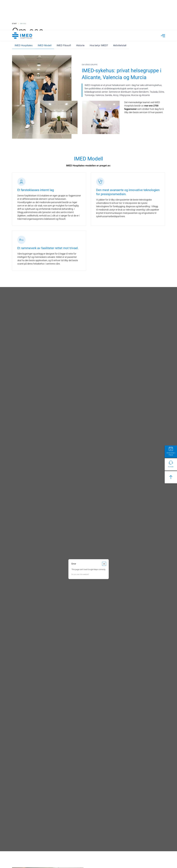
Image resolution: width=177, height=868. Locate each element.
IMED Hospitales (24, 14)
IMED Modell (45, 14)
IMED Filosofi (64, 14)
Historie (80, 14)
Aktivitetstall (120, 14)
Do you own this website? (80, 397)
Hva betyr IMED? (99, 14)
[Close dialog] (104, 386)
